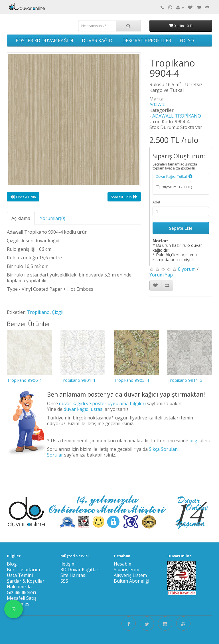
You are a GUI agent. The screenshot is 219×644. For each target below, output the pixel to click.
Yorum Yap (161, 275)
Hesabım (123, 564)
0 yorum (187, 269)
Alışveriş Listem (130, 575)
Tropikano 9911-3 (185, 380)
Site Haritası (73, 575)
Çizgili (58, 312)
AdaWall (158, 104)
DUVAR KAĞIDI (98, 41)
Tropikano (38, 312)
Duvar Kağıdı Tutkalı (174, 176)
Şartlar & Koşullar (26, 581)
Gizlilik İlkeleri (21, 592)
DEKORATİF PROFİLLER (147, 41)
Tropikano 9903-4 (131, 380)
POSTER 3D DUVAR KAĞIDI (44, 41)
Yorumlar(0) (53, 218)
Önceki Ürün (23, 197)
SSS (64, 581)
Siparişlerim (126, 570)
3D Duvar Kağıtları (80, 570)
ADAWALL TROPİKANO (177, 116)
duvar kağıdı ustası (84, 409)
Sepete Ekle (181, 228)
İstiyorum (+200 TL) (174, 187)
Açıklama (21, 218)
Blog (12, 564)
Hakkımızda (19, 587)
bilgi (194, 441)
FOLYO (187, 41)
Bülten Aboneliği (131, 581)
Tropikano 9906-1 (25, 380)
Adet (156, 202)
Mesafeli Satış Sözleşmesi (22, 601)
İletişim (68, 564)
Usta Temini (20, 575)
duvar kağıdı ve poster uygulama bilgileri (102, 403)
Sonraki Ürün (124, 197)
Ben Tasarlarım (23, 570)
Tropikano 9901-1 (78, 380)
